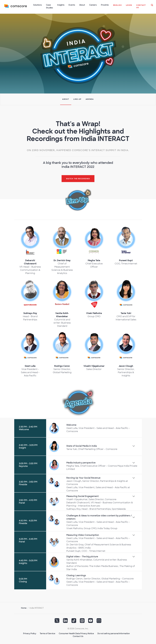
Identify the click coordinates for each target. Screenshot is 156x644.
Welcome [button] (71, 425)
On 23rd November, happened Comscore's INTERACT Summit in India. (78, 150)
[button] (117, 7)
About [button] (82, 5)
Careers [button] (93, 5)
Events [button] (72, 5)
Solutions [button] (38, 5)
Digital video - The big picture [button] (82, 556)
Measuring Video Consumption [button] (83, 535)
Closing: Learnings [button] (76, 575)
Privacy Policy (30, 633)
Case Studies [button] (49, 6)
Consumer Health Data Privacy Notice (76, 633)
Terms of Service (47, 633)
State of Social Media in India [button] (82, 446)
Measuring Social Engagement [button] (83, 496)
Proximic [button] (105, 5)
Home (24, 608)
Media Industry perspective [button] (81, 463)
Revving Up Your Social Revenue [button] (83, 478)
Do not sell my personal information (114, 633)
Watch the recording (78, 179)
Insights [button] (61, 5)
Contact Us (78, 636)
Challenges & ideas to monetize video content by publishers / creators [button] (99, 517)
